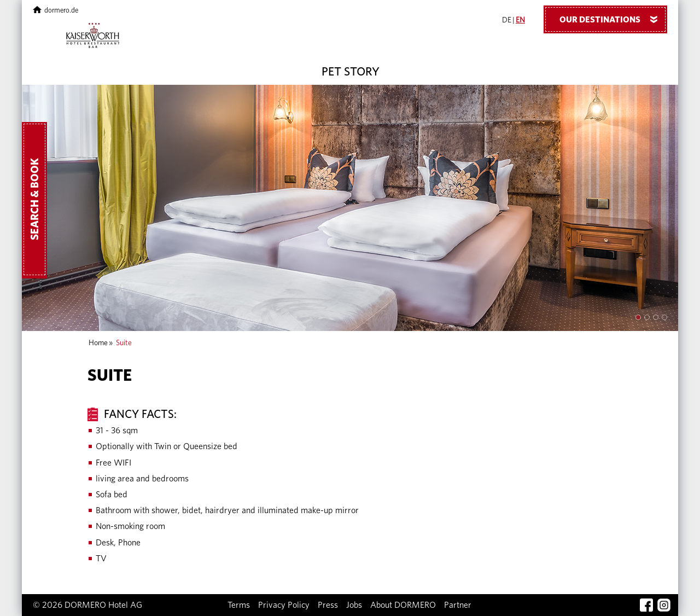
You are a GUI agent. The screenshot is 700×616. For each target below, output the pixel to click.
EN (520, 20)
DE (507, 20)
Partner (458, 605)
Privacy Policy (284, 605)
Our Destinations (612, 19)
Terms (239, 605)
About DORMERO (403, 605)
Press (328, 605)
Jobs (354, 605)
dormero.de (56, 11)
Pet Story (351, 72)
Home (98, 343)
